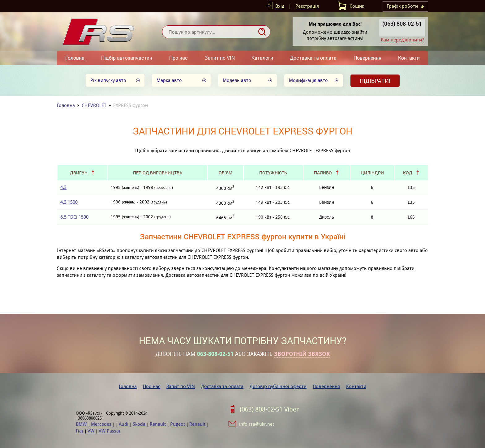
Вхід (280, 6)
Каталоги (262, 58)
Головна (75, 58)
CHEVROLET (94, 105)
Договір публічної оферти (278, 386)
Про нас (178, 58)
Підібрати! (375, 81)
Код (408, 173)
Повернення (367, 58)
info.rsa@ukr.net (257, 424)
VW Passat (109, 431)
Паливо (323, 173)
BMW (82, 424)
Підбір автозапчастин (127, 58)
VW (92, 431)
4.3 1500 (69, 202)
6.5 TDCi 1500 (74, 217)
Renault (158, 424)
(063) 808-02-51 (402, 23)
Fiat (80, 431)
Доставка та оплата (313, 58)
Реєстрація (307, 6)
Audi (124, 424)
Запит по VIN (220, 58)
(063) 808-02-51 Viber (269, 409)
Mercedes (102, 424)
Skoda (140, 424)
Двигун (79, 173)
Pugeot (178, 424)
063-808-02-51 (215, 354)
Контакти (409, 58)
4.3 (63, 187)
